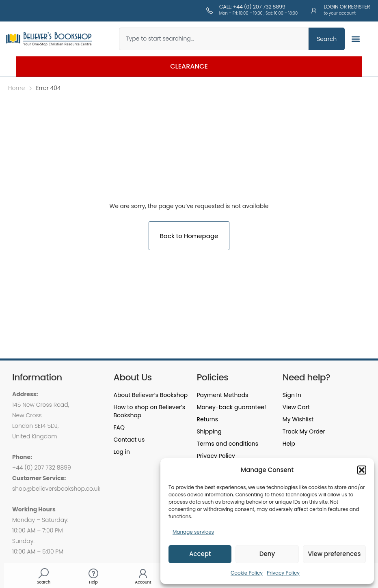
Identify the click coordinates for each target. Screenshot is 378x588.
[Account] (143, 573)
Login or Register (347, 7)
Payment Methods (222, 395)
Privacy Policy (283, 573)
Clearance (189, 66)
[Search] (43, 573)
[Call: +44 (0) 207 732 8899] (210, 11)
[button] (362, 470)
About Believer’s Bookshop (150, 395)
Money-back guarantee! (231, 407)
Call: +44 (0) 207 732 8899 (252, 7)
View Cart (296, 407)
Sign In (292, 395)
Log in (122, 452)
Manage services (193, 532)
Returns (207, 419)
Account (143, 582)
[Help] (93, 573)
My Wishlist (298, 419)
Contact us (129, 440)
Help (93, 582)
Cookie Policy (247, 573)
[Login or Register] (314, 11)
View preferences (334, 554)
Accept (200, 554)
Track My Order (304, 431)
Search (43, 582)
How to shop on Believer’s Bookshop (149, 411)
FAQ (119, 427)
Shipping (209, 431)
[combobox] (214, 39)
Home (17, 88)
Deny (267, 554)
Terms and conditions (227, 444)
